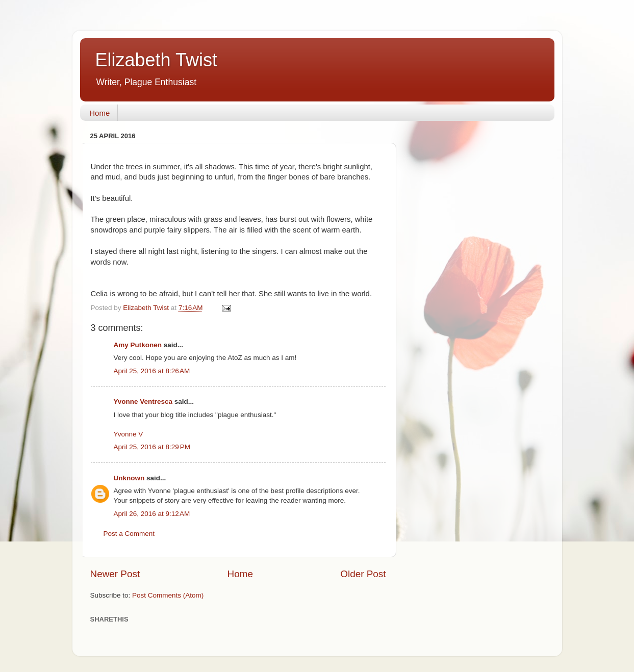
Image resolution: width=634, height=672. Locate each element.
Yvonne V (129, 434)
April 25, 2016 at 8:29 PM (152, 447)
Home (99, 113)
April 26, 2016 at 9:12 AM (152, 514)
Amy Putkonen (138, 345)
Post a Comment (129, 534)
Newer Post (115, 574)
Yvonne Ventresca (143, 402)
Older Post (363, 574)
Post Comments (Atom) (168, 595)
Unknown (129, 478)
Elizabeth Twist (156, 60)
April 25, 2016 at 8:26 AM (152, 371)
